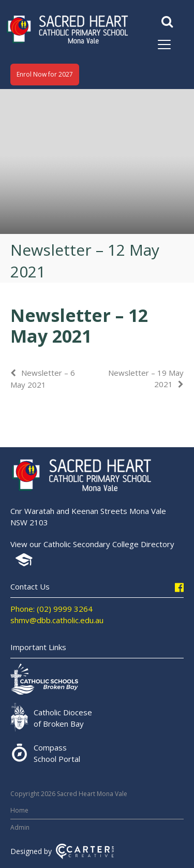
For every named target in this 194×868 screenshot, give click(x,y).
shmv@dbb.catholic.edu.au (57, 620)
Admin (20, 827)
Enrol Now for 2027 (45, 74)
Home (19, 810)
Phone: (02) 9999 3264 (51, 609)
